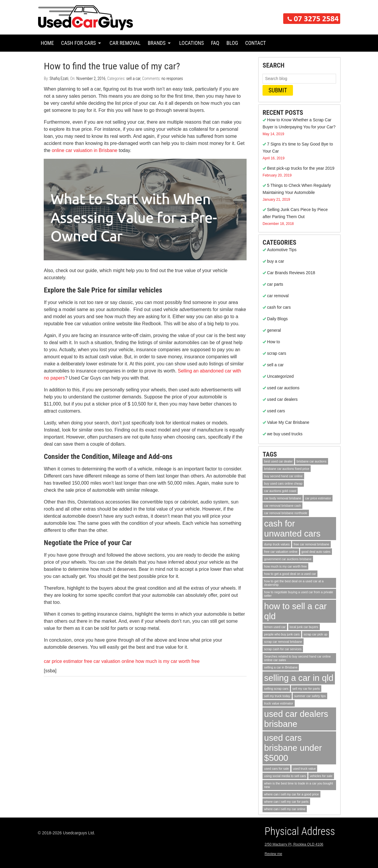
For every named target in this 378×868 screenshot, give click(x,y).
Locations (192, 43)
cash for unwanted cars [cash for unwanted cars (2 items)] (292, 528)
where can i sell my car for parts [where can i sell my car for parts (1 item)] (286, 802)
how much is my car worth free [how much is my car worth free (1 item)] (285, 566)
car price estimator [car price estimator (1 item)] (318, 498)
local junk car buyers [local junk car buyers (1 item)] (304, 627)
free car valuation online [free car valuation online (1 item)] (281, 552)
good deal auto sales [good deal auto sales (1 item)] (316, 552)
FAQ (215, 43)
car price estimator (63, 661)
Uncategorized (280, 376)
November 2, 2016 (91, 79)
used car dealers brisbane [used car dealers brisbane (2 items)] (296, 719)
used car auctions (283, 388)
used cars (276, 411)
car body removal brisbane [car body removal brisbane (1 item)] (283, 498)
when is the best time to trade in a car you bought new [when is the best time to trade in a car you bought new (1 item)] (298, 785)
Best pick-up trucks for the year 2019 (301, 168)
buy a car (276, 261)
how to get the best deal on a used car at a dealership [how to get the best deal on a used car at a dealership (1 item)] (294, 583)
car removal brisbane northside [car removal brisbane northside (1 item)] (286, 513)
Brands (157, 43)
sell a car (133, 79)
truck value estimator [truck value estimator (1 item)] (278, 703)
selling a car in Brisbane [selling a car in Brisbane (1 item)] (281, 667)
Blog (232, 43)
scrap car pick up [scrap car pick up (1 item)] (316, 634)
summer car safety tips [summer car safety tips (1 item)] (310, 696)
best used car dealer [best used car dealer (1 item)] (278, 461)
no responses (172, 79)
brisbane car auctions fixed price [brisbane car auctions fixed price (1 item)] (287, 469)
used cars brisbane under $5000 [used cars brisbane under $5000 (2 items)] (293, 748)
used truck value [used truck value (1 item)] (304, 769)
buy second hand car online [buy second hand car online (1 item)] (283, 476)
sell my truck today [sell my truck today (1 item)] (277, 696)
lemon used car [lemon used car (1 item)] (275, 627)
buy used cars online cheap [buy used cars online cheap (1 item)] (283, 483)
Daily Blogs (277, 319)
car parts (275, 284)
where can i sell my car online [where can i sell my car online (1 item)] (285, 809)
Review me (273, 854)
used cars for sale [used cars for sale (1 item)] (276, 769)
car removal (278, 296)
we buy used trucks (285, 434)
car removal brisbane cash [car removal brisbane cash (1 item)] (282, 506)
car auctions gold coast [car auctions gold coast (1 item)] (280, 491)
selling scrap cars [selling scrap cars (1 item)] (276, 689)
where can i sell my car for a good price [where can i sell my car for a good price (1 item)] (291, 794)
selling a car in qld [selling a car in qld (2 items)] (299, 678)
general (274, 330)
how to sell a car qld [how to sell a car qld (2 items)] (295, 611)
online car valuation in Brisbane (84, 150)
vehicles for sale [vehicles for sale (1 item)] (321, 776)
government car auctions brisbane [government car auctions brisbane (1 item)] (288, 559)
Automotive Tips (282, 250)
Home (47, 43)
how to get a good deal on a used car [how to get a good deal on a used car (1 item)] (290, 574)
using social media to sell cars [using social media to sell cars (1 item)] (285, 776)
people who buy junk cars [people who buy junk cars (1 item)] (282, 634)
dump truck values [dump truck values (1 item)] (277, 544)
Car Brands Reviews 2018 (291, 273)
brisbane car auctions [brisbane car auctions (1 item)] (311, 461)
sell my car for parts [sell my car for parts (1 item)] (306, 689)
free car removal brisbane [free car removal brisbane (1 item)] (311, 544)
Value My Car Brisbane (288, 422)
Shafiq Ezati (59, 79)
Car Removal (125, 43)
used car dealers (282, 399)
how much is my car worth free (168, 661)
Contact (255, 43)
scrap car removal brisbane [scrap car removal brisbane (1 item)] (283, 642)
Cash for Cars (79, 43)
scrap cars (277, 353)
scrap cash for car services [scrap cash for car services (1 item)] (283, 649)
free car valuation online (109, 661)
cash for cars (279, 307)
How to (273, 342)
